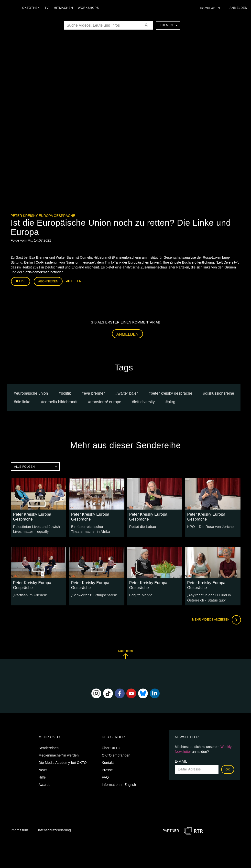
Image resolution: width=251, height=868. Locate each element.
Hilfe (42, 776)
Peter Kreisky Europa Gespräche (43, 216)
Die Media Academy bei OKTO (63, 762)
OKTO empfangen (116, 754)
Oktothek (32, 8)
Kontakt (108, 762)
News (43, 769)
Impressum (19, 829)
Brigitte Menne (141, 594)
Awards (44, 784)
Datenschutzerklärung (54, 829)
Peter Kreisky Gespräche (172, 393)
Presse (107, 769)
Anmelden (127, 334)
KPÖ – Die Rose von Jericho (210, 526)
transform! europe (106, 401)
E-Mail (181, 760)
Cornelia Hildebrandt (60, 401)
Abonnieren (48, 281)
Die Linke (23, 401)
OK (228, 768)
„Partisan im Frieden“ (30, 594)
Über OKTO (111, 747)
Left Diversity (144, 401)
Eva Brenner (94, 393)
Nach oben (125, 653)
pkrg (171, 401)
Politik (66, 393)
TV (48, 8)
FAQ (105, 776)
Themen (169, 25)
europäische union (32, 393)
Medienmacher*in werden (59, 754)
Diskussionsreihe (220, 393)
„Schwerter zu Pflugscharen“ (93, 594)
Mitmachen (64, 8)
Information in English (119, 784)
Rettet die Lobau (142, 526)
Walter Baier (128, 393)
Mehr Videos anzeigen (216, 619)
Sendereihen (49, 747)
